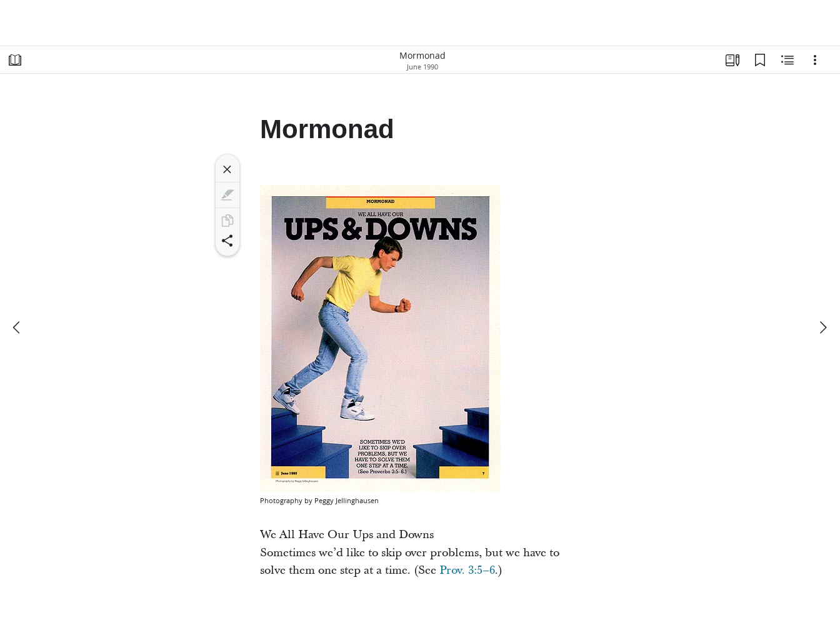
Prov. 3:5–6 (467, 570)
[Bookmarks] (760, 60)
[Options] (815, 60)
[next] (822, 327)
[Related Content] (787, 60)
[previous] (17, 327)
